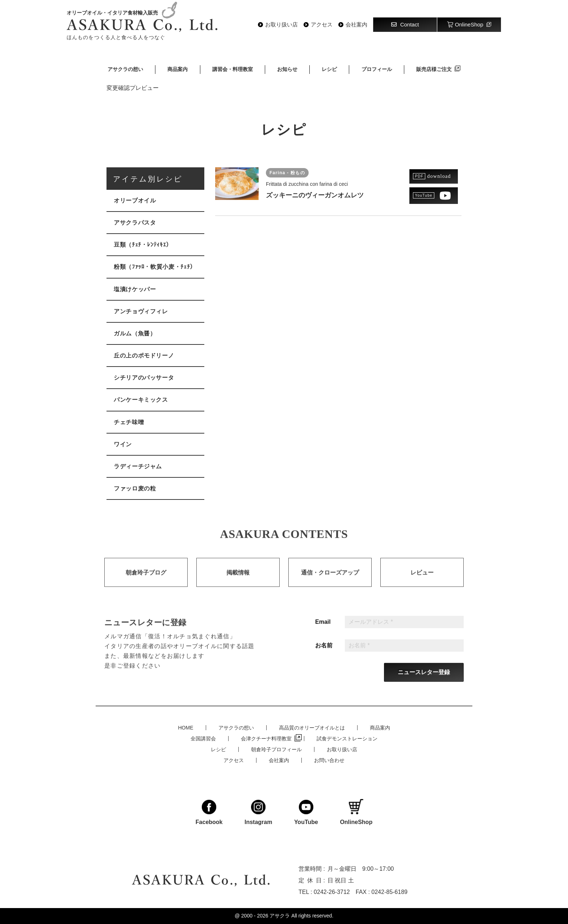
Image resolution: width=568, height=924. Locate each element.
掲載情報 (238, 581)
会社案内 (356, 25)
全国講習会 (203, 739)
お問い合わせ (329, 760)
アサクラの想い (125, 69)
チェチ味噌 (129, 422)
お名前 (324, 654)
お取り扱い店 (281, 25)
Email (323, 630)
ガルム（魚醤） (135, 333)
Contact (405, 24)
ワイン (123, 444)
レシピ (329, 69)
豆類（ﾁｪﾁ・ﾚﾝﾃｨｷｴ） (143, 245)
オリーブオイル (135, 200)
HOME (186, 728)
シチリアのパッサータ (144, 378)
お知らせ (287, 69)
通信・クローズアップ (330, 581)
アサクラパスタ (135, 223)
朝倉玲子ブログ (146, 581)
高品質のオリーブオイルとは (312, 728)
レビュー (422, 581)
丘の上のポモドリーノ (144, 356)
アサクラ (280, 916)
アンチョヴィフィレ (141, 311)
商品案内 (177, 69)
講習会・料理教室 (233, 69)
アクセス (322, 25)
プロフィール (377, 69)
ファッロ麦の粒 (135, 488)
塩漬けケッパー (135, 289)
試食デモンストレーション (347, 739)
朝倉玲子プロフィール (276, 749)
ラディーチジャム (138, 466)
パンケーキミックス (141, 400)
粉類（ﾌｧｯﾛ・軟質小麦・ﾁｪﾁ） (155, 267)
